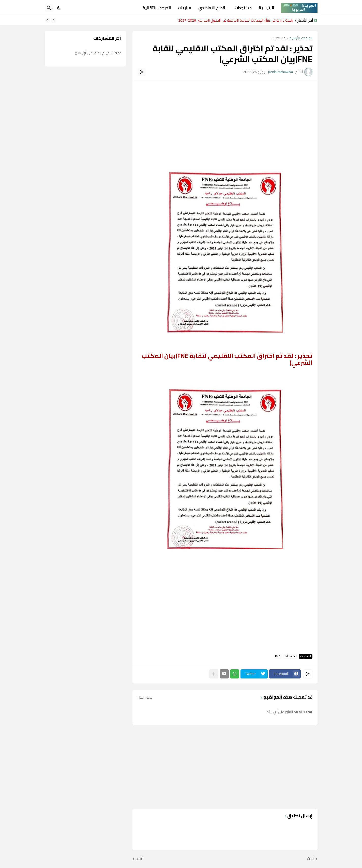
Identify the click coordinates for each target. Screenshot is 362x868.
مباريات (185, 8)
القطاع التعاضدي (213, 8)
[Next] (47, 20)
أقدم (139, 859)
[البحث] (49, 8)
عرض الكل (145, 697)
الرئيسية (266, 8)
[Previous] (54, 20)
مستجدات (243, 8)
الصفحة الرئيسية (301, 38)
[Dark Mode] (59, 8)
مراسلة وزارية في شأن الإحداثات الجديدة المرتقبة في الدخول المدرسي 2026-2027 (234, 20)
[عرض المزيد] (214, 674)
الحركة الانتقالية (157, 8)
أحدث (311, 859)
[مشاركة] (142, 72)
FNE (278, 656)
